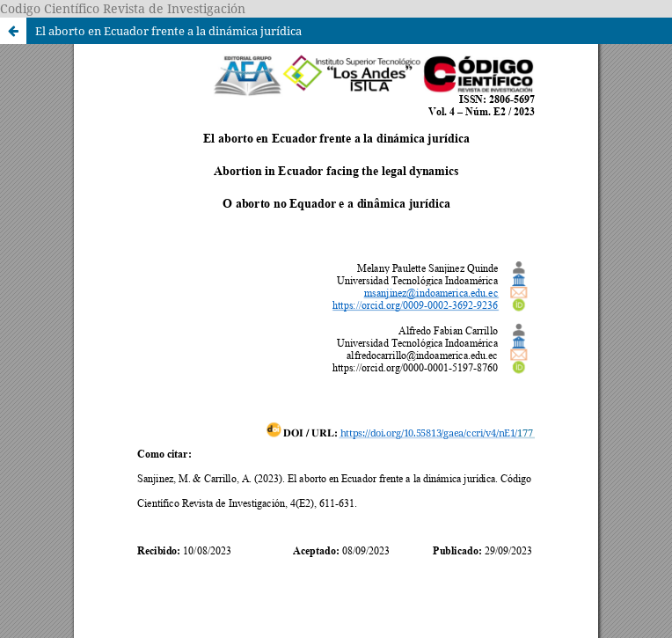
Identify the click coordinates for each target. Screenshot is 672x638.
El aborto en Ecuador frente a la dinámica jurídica (168, 31)
